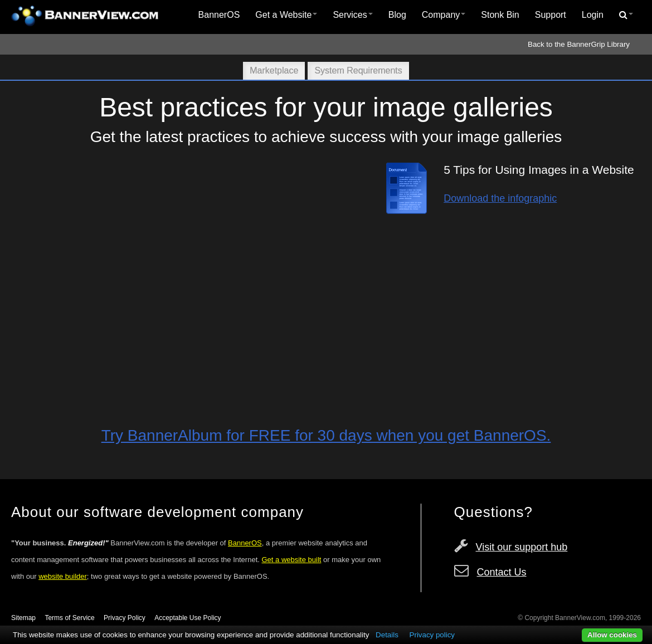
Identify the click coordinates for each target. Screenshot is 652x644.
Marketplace (274, 70)
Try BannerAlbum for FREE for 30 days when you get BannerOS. (326, 435)
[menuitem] (219, 15)
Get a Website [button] (286, 15)
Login (593, 15)
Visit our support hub (522, 547)
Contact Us (502, 572)
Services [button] (352, 15)
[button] (626, 15)
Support (551, 15)
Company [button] (444, 15)
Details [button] (387, 635)
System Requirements (358, 70)
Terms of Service (69, 618)
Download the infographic (500, 198)
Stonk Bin (500, 15)
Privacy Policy (125, 618)
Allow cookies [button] (612, 635)
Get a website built (291, 560)
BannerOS (219, 15)
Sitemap (23, 618)
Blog (397, 15)
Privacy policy (432, 635)
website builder (63, 576)
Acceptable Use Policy (188, 618)
